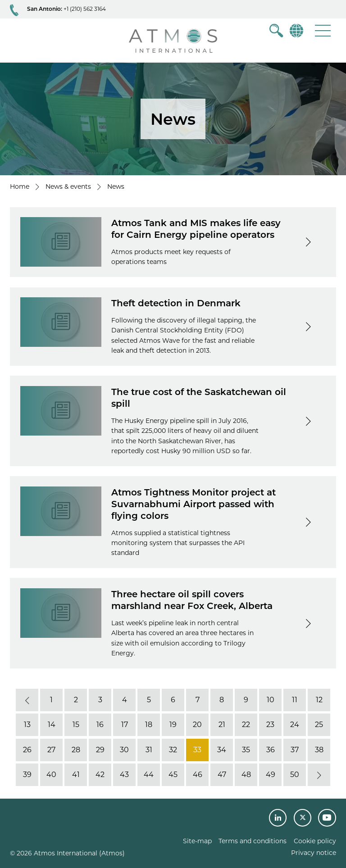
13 (27, 725)
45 (173, 775)
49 (271, 775)
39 (27, 775)
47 (222, 775)
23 (270, 725)
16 (100, 725)
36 (271, 750)
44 (149, 775)
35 (246, 750)
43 (124, 775)
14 (52, 725)
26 (27, 750)
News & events (68, 186)
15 (76, 725)
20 (197, 725)
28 (76, 750)
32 (173, 750)
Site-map (197, 841)
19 (173, 725)
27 (51, 750)
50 (295, 775)
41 (76, 775)
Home (20, 186)
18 (149, 725)
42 (100, 775)
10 (271, 700)
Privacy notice (314, 853)
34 (222, 750)
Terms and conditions (253, 841)
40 (51, 775)
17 (125, 725)
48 (246, 775)
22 (246, 725)
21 (222, 725)
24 (295, 725)
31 (149, 750)
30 (124, 750)
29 (100, 750)
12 (319, 700)
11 (295, 700)
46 (198, 775)
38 (319, 750)
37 (295, 750)
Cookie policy (315, 841)
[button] (323, 30)
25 (319, 725)
